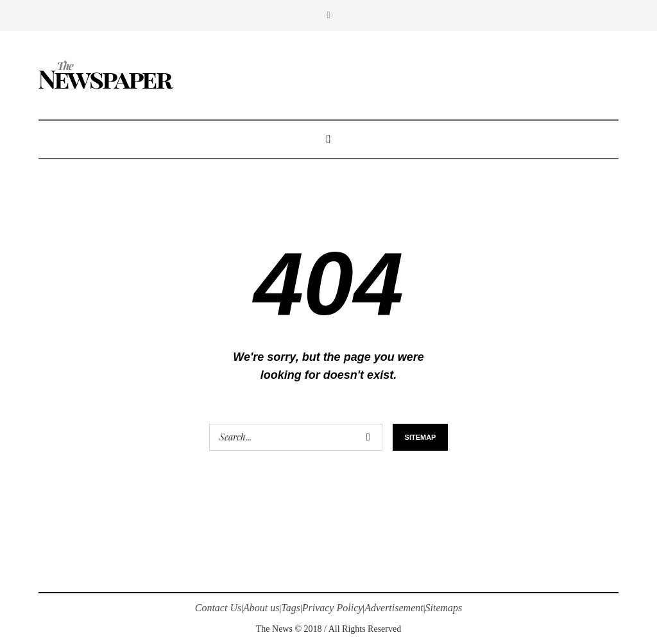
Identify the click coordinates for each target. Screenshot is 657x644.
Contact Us (218, 608)
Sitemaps (444, 608)
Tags (291, 608)
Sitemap (421, 437)
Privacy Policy (333, 608)
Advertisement (394, 608)
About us (261, 608)
